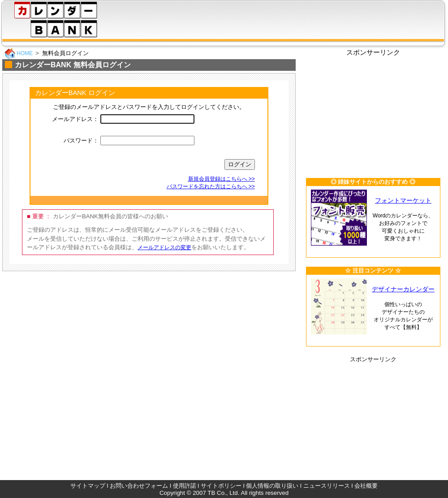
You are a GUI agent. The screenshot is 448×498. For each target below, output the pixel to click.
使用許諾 (185, 486)
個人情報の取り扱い (272, 486)
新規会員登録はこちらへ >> (222, 179)
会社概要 (366, 486)
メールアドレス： (75, 119)
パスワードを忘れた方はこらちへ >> (211, 186)
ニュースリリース (327, 486)
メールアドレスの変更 (164, 247)
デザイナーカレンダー (403, 289)
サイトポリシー (221, 486)
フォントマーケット (403, 201)
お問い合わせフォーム (139, 486)
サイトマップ (88, 486)
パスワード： (81, 141)
